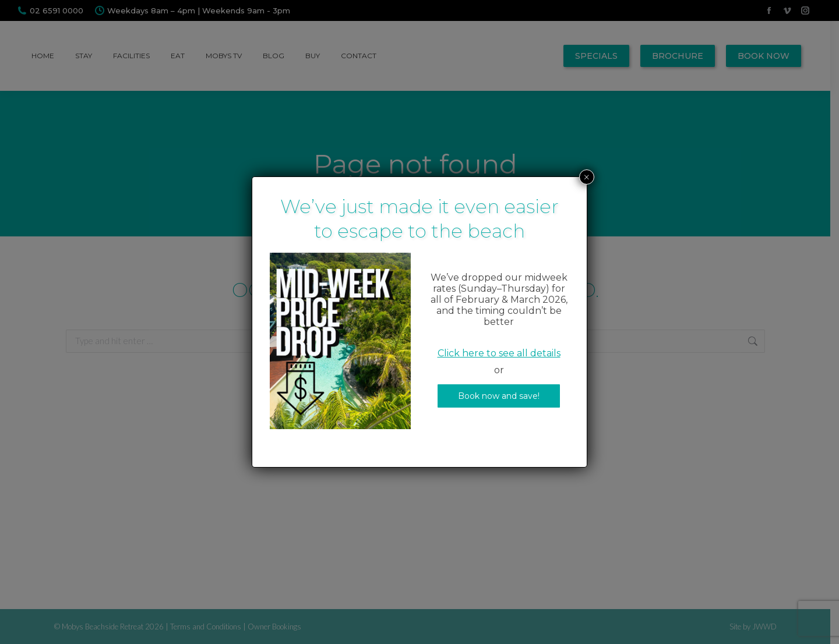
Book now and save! (499, 396)
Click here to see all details (499, 353)
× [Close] (587, 177)
